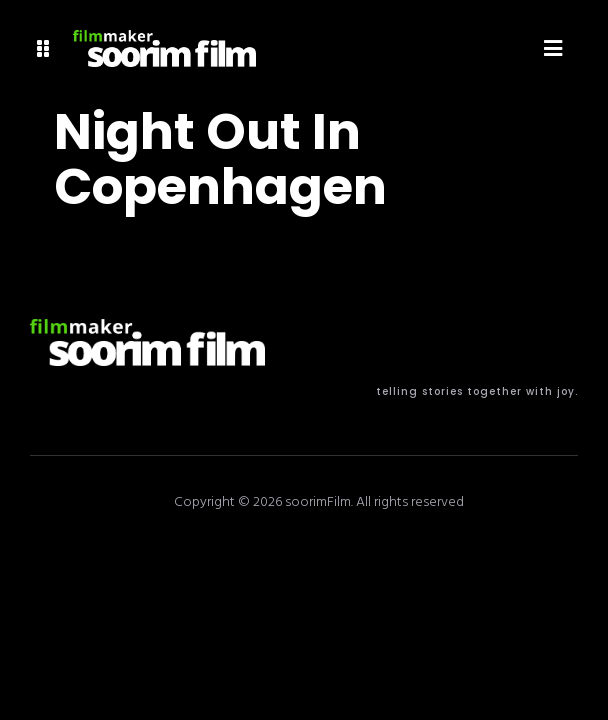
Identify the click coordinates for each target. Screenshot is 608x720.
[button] (43, 48)
